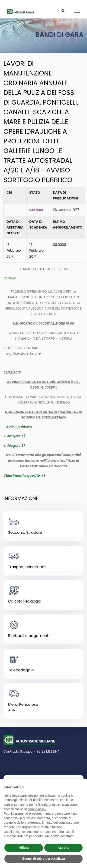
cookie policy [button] (37, 809)
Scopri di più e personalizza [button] (43, 859)
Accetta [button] (63, 848)
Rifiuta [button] (24, 848)
